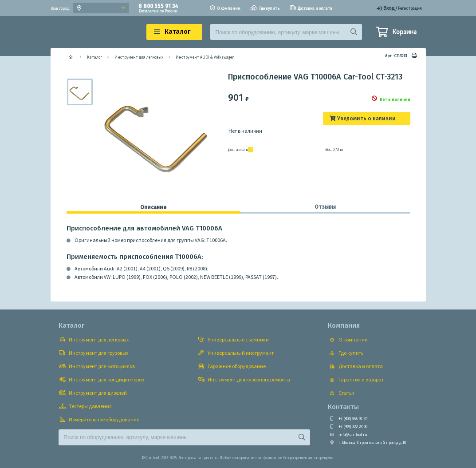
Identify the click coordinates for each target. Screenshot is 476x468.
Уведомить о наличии (366, 119)
